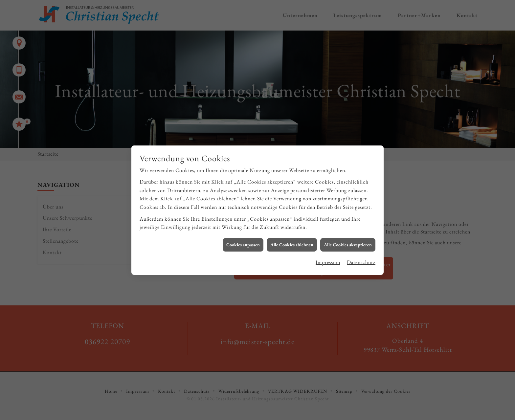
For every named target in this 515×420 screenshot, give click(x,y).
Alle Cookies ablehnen (292, 241)
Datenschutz (361, 259)
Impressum (328, 259)
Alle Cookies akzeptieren (348, 241)
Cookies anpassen (243, 241)
